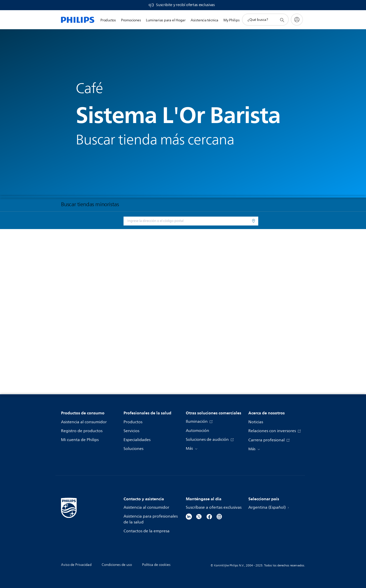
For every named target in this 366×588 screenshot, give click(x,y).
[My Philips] (297, 20)
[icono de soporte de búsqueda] (282, 20)
